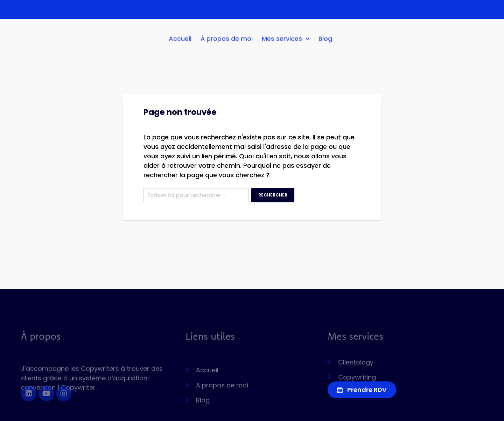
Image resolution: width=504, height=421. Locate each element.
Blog (325, 41)
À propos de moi (227, 41)
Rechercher (273, 195)
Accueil (180, 41)
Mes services (286, 41)
